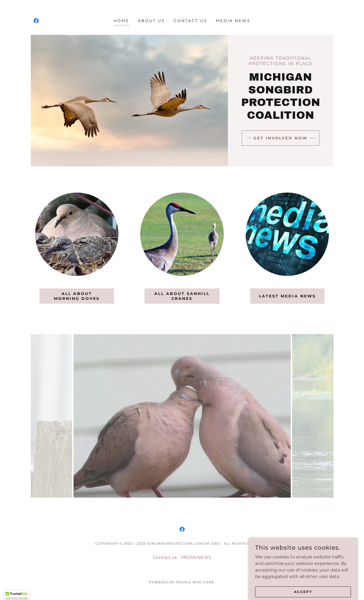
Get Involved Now (281, 138)
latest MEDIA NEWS (287, 296)
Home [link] (121, 21)
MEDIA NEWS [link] (233, 21)
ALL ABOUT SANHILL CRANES (182, 296)
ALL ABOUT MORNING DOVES (77, 296)
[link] (36, 21)
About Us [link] (151, 21)
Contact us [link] (190, 21)
